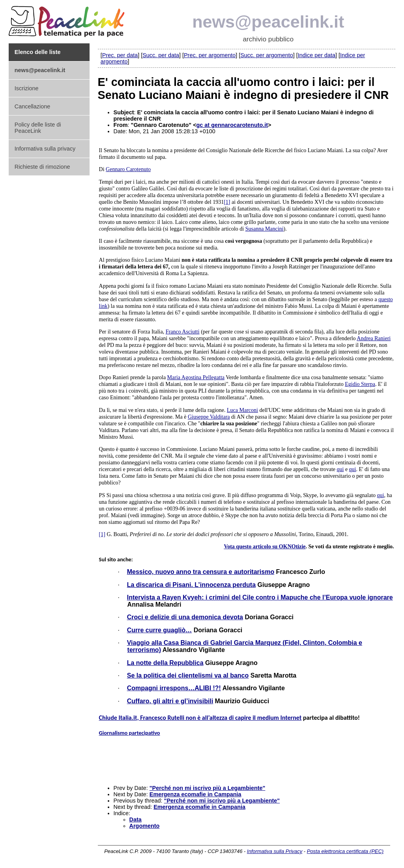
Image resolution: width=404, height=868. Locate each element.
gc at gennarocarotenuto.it (232, 125)
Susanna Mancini (265, 229)
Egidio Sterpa (360, 384)
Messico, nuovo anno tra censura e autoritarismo (201, 572)
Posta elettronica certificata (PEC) (345, 851)
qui (340, 469)
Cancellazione (32, 106)
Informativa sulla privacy (45, 149)
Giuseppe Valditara (209, 417)
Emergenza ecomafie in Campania (195, 794)
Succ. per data (161, 55)
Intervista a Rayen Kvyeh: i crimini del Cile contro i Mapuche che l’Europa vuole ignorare (260, 597)
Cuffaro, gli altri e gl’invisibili (170, 701)
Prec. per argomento (210, 55)
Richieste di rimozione (42, 167)
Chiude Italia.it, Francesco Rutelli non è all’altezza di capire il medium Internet (200, 718)
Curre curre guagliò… (159, 630)
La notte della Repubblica (165, 663)
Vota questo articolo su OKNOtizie (265, 547)
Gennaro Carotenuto (128, 169)
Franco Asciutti (183, 332)
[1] (227, 202)
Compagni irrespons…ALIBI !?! (174, 688)
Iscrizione (27, 88)
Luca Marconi (242, 410)
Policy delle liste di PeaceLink (38, 128)
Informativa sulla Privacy (275, 851)
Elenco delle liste (38, 52)
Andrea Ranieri (374, 338)
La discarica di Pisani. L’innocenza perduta (191, 585)
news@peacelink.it (268, 22)
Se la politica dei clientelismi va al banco (188, 675)
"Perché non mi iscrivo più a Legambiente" (208, 788)
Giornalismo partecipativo (130, 733)
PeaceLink (68, 19)
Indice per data (317, 55)
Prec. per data (120, 55)
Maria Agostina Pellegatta (196, 377)
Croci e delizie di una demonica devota (185, 617)
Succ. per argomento (267, 55)
